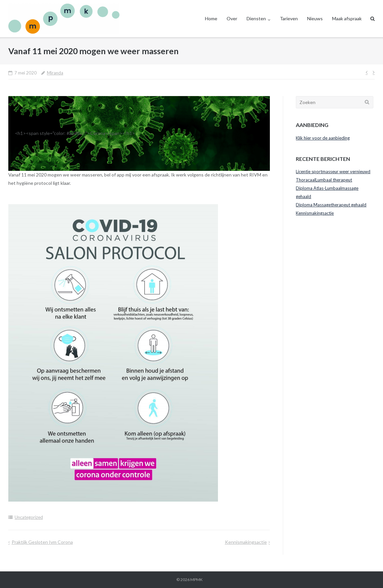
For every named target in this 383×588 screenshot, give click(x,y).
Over (232, 18)
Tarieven (289, 18)
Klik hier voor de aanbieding (323, 138)
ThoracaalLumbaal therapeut (324, 180)
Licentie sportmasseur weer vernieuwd (333, 172)
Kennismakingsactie (246, 542)
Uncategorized (29, 517)
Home (211, 18)
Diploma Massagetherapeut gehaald (331, 205)
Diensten (256, 18)
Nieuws (315, 18)
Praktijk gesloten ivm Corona (42, 542)
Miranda (55, 73)
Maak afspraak (347, 18)
